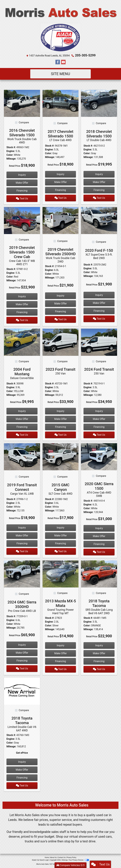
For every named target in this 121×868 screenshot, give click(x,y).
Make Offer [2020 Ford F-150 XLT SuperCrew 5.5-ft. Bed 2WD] (99, 303)
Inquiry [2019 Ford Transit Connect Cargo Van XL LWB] (22, 528)
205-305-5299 (85, 55)
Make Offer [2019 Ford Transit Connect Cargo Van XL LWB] (22, 536)
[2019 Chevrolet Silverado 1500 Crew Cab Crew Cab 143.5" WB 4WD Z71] (22, 220)
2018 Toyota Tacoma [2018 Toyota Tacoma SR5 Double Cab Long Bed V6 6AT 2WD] (99, 607)
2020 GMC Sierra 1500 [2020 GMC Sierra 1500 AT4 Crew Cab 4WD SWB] (99, 490)
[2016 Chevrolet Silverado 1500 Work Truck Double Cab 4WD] (22, 103)
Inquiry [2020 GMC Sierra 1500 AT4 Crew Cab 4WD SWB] (99, 528)
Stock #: (11, 147)
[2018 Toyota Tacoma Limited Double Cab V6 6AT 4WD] (22, 691)
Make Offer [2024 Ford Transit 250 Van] (99, 419)
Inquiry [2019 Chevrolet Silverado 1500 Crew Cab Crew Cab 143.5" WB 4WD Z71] (22, 296)
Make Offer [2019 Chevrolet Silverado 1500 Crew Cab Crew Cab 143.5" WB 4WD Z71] (22, 304)
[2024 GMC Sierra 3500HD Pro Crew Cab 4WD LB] (22, 574)
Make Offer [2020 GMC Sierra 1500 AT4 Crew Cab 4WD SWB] (99, 536)
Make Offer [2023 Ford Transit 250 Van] (61, 419)
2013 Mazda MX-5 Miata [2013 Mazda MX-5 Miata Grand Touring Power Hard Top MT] (61, 607)
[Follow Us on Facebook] (58, 62)
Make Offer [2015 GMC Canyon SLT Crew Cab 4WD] (61, 536)
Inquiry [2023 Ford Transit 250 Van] (60, 411)
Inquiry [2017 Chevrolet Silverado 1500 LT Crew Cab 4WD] (60, 174)
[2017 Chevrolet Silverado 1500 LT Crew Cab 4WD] (61, 103)
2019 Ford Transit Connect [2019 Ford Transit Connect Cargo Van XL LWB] (22, 489)
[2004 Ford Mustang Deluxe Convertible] (22, 342)
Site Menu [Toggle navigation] (60, 74)
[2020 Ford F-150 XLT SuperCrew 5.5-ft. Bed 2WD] (99, 220)
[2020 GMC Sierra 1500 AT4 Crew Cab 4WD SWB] (99, 457)
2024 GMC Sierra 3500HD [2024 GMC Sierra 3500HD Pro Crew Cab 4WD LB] (22, 606)
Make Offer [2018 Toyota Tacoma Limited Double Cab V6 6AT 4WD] (22, 770)
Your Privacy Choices (79, 860)
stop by (69, 841)
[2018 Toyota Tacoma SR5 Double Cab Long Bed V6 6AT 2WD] (99, 574)
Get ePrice (22, 753)
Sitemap (65, 860)
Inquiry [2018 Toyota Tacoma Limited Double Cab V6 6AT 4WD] (22, 762)
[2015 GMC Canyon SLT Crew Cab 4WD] (61, 457)
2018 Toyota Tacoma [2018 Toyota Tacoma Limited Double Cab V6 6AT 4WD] (22, 724)
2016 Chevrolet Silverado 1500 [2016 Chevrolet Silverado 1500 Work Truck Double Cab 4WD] (22, 136)
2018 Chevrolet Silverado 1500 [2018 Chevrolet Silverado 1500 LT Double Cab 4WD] (99, 136)
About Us (53, 857)
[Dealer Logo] (60, 13)
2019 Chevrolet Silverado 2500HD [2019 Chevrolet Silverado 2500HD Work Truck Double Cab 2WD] (61, 255)
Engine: (11, 151)
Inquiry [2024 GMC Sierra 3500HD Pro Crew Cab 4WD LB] (22, 645)
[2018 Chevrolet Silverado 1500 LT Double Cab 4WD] (99, 103)
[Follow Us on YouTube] (63, 62)
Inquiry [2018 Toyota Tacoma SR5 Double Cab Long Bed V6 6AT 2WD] (99, 645)
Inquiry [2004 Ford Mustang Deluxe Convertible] (22, 411)
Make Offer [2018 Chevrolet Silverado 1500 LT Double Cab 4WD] (99, 182)
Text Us (22, 199)
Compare (24, 122)
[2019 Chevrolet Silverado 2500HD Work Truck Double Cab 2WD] (61, 220)
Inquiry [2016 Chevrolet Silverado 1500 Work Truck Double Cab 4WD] (22, 175)
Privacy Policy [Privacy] (72, 857)
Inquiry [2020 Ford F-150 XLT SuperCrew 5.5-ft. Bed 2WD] (99, 295)
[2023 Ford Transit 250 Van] (61, 342)
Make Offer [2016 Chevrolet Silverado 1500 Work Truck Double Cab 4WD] (22, 183)
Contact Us (62, 857)
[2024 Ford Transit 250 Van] (99, 342)
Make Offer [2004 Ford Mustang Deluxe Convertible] (22, 419)
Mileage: (11, 159)
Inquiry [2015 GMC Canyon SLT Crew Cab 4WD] (60, 528)
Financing (22, 191)
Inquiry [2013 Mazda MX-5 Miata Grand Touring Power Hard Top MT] (60, 645)
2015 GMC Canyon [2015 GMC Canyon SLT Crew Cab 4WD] (61, 489)
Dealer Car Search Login (40, 860)
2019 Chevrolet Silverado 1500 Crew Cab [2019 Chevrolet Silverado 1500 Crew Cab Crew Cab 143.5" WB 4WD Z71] (22, 256)
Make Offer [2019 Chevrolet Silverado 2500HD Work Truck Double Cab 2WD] (61, 304)
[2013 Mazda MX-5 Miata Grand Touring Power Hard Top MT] (61, 574)
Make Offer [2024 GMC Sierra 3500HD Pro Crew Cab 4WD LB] (22, 653)
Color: (10, 155)
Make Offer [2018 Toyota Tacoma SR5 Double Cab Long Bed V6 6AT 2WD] (99, 653)
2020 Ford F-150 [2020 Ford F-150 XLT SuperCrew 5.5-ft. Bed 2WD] (99, 254)
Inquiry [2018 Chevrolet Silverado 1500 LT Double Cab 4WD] (99, 174)
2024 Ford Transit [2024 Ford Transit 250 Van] (99, 371)
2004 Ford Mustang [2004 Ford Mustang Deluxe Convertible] (22, 373)
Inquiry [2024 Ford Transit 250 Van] (99, 411)
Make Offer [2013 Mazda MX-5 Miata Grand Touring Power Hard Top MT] (61, 653)
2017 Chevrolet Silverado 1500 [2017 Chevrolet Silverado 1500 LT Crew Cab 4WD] (61, 136)
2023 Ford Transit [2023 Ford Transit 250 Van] (61, 371)
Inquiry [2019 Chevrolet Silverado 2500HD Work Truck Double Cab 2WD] (60, 296)
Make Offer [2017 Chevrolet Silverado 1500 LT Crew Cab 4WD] (61, 182)
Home (47, 857)
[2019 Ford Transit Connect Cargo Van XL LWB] (22, 457)
